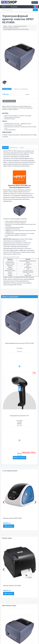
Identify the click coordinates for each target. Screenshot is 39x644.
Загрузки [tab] (22, 147)
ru (30, 7)
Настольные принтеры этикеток (11, 28)
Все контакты (14, 7)
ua (27, 7)
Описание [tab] (5, 147)
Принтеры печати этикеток (20, 26)
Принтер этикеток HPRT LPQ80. (12, 518)
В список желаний (9, 101)
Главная (5, 26)
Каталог (10, 26)
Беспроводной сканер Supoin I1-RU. (19, 416)
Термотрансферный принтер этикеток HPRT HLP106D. (19, 343)
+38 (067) (4, 7)
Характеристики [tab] (14, 147)
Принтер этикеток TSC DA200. (12, 586)
